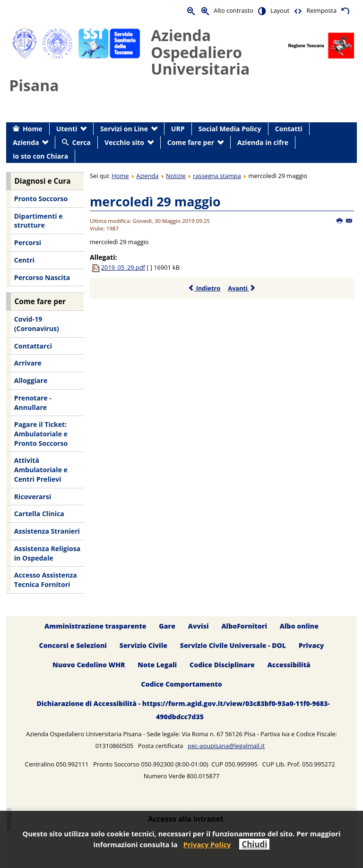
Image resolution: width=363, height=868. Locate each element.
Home (120, 176)
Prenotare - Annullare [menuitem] (33, 403)
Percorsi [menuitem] (28, 243)
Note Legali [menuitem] (157, 665)
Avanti (242, 288)
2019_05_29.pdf (123, 267)
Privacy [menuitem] (311, 645)
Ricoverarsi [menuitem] (33, 497)
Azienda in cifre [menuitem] (263, 142)
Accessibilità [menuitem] (289, 665)
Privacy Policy (207, 844)
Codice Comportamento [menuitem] (181, 684)
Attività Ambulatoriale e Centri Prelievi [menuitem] (41, 469)
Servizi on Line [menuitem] (124, 129)
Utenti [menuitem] (67, 129)
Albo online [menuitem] (299, 626)
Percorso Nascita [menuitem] (42, 277)
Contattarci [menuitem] (33, 346)
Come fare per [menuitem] (191, 142)
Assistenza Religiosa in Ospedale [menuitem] (47, 553)
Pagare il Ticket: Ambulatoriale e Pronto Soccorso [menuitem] (41, 434)
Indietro (204, 288)
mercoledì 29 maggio (155, 201)
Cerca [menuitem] (81, 142)
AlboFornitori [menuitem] (244, 626)
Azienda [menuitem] (26, 142)
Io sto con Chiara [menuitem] (40, 156)
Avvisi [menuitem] (199, 626)
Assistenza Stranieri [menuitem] (47, 531)
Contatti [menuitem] (289, 129)
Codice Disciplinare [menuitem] (222, 665)
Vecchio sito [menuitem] (124, 142)
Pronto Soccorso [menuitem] (41, 199)
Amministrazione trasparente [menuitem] (95, 626)
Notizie (176, 176)
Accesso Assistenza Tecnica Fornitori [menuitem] (46, 580)
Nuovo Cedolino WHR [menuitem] (89, 665)
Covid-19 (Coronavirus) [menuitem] (37, 324)
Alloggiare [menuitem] (31, 380)
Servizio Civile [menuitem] (143, 645)
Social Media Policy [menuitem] (230, 129)
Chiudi (254, 844)
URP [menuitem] (178, 129)
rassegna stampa (217, 176)
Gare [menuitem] (167, 626)
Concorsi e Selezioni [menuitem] (73, 645)
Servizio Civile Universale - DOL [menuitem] (233, 645)
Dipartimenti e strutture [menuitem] (39, 221)
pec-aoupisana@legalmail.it (226, 746)
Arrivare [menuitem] (28, 363)
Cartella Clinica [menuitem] (39, 514)
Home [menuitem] (33, 129)
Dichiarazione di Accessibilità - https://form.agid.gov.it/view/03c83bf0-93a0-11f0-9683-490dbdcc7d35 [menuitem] (183, 710)
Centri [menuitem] (24, 260)
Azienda (147, 176)
